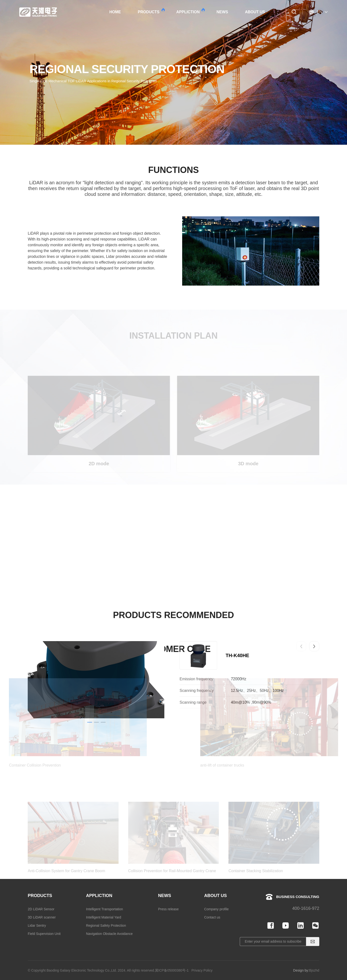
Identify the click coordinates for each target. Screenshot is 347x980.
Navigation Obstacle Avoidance (109, 934)
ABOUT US (255, 12)
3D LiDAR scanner (42, 917)
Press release (168, 909)
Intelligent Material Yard (104, 917)
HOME (115, 12)
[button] (301, 676)
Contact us (212, 917)
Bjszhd (314, 970)
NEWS (222, 12)
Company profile (216, 909)
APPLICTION (190, 11)
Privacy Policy (202, 970)
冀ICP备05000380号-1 (172, 970)
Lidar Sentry (37, 925)
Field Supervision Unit (44, 934)
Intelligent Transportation (104, 909)
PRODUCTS (151, 11)
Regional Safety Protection (106, 925)
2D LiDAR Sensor (41, 909)
